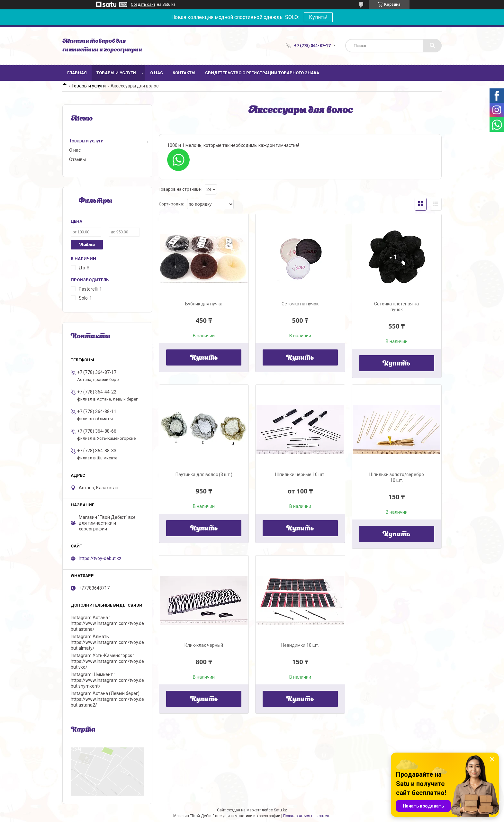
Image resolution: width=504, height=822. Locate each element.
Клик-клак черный (204, 645)
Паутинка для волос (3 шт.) (204, 474)
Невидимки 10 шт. (300, 645)
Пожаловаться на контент (307, 816)
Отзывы (77, 159)
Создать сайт (143, 5)
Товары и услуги (116, 73)
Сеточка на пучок (300, 304)
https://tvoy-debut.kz (100, 558)
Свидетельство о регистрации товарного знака (262, 73)
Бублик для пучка (204, 304)
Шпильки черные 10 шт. (300, 474)
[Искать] (432, 46)
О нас (157, 73)
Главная (77, 73)
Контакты (184, 73)
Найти (87, 245)
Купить (204, 358)
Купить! (318, 17)
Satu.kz (280, 810)
